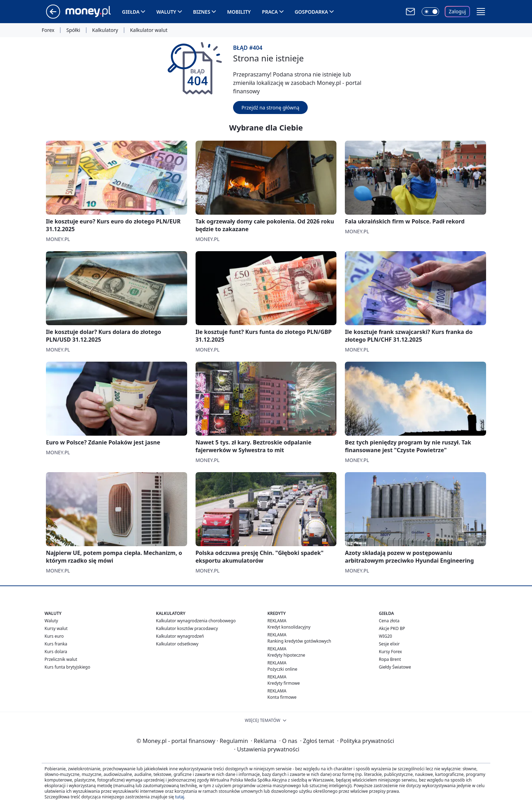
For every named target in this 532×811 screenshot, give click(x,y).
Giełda (131, 12)
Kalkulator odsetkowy (177, 644)
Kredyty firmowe (284, 683)
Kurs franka (56, 644)
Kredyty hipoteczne (286, 655)
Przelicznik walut (61, 659)
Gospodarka (311, 12)
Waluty (166, 12)
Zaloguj (458, 11)
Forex (48, 30)
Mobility (239, 12)
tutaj (179, 797)
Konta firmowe (282, 697)
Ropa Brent (390, 659)
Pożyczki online (282, 669)
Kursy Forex (390, 652)
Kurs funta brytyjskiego (67, 667)
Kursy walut (56, 628)
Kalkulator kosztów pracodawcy (187, 628)
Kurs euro (54, 636)
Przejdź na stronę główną (270, 108)
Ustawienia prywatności (267, 749)
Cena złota (389, 621)
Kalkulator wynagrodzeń (180, 636)
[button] (481, 12)
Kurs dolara (56, 652)
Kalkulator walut (149, 30)
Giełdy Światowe (395, 667)
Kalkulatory (105, 30)
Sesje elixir (389, 644)
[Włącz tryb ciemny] (430, 12)
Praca (270, 12)
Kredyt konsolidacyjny (289, 627)
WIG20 (386, 636)
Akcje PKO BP (392, 628)
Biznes (202, 12)
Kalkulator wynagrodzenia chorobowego (196, 621)
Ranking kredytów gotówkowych (299, 641)
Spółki (73, 30)
